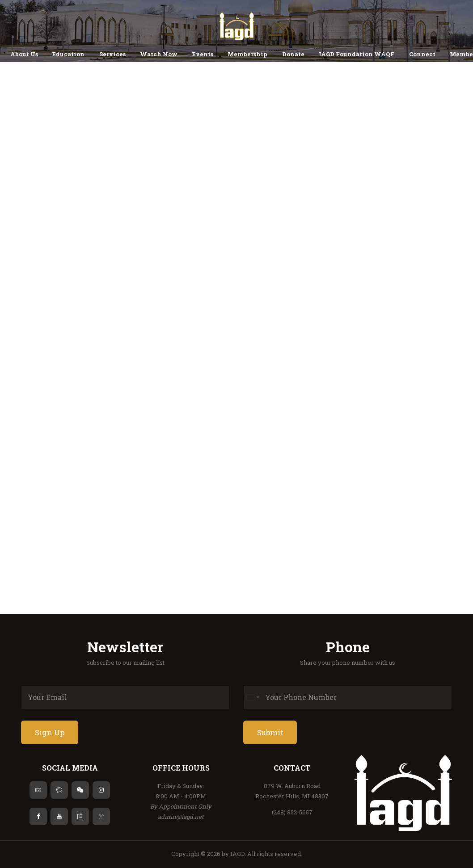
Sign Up (50, 732)
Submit (270, 732)
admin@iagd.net (181, 817)
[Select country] (253, 697)
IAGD (237, 854)
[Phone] (348, 697)
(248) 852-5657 (292, 812)
